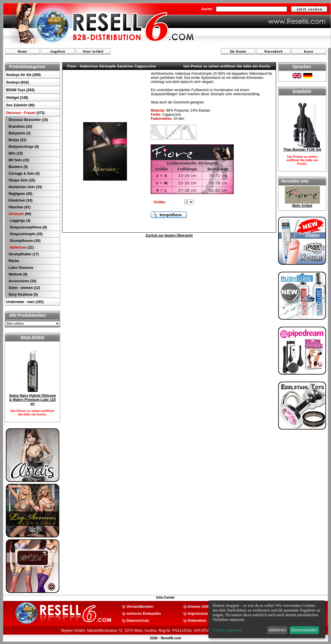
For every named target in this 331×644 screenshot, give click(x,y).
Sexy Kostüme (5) (23, 295)
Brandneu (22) (20, 127)
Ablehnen (277, 630)
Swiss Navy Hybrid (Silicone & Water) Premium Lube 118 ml (33, 400)
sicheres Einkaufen (144, 613)
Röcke (13, 261)
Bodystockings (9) (23, 147)
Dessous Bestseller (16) (28, 120)
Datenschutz (138, 620)
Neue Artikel (93, 51)
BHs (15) (15, 153)
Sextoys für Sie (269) (23, 75)
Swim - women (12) (24, 288)
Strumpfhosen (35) (24, 241)
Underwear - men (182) (25, 302)
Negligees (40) (20, 194)
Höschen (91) (19, 207)
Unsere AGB (199, 606)
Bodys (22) (17, 140)
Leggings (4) (19, 221)
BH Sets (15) (18, 160)
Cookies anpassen (227, 630)
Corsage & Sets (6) (24, 174)
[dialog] (267, 619)
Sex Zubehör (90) (20, 105)
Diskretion (197, 620)
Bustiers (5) (18, 167)
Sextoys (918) (17, 82)
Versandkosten (140, 606)
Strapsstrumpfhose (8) (27, 227)
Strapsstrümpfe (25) (25, 234)
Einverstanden (304, 630)
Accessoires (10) (22, 281)
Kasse (309, 51)
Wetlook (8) (18, 274)
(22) (21, 247)
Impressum (198, 613)
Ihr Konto (238, 51)
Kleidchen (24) (20, 200)
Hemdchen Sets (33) (25, 187)
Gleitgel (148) (17, 98)
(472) (25, 113)
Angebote (58, 51)
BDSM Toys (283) (20, 90)
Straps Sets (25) (21, 180)
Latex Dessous (20, 268)
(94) (19, 214)
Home (22, 51)
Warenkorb (273, 51)
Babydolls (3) (19, 133)
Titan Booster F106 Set (302, 150)
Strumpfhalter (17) (23, 254)
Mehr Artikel (302, 206)
